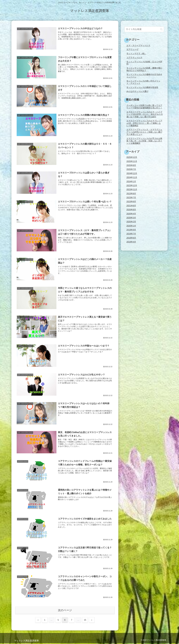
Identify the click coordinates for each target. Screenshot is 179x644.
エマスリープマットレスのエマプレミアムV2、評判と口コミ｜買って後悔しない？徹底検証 (144, 123)
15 (85, 621)
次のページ (65, 611)
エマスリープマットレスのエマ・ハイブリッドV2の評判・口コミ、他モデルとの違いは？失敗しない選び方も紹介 (145, 114)
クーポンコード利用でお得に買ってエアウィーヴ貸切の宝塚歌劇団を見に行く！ (144, 107)
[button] (161, 29)
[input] (144, 29)
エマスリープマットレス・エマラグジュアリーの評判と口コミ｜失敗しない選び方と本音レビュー (144, 132)
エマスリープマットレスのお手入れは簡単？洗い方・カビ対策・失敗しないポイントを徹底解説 (144, 141)
